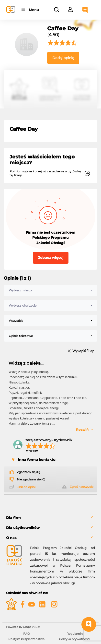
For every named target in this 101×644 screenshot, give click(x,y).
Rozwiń (82, 429)
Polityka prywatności (74, 639)
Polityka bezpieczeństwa (26, 639)
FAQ (27, 634)
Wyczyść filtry (83, 351)
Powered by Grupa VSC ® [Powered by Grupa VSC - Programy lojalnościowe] (23, 627)
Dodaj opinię (63, 58)
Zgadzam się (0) (28, 472)
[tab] (50, 518)
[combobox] (50, 290)
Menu (34, 10)
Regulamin (75, 634)
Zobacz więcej (51, 258)
